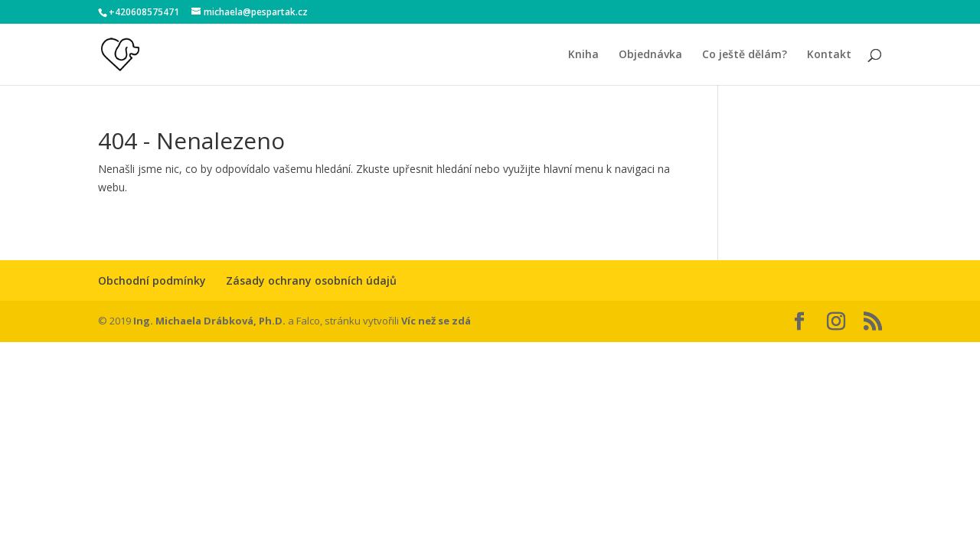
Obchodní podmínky (152, 280)
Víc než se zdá (436, 321)
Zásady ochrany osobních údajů (311, 280)
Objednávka (650, 55)
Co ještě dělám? (745, 55)
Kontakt (829, 55)
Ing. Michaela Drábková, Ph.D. (209, 321)
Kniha (583, 55)
